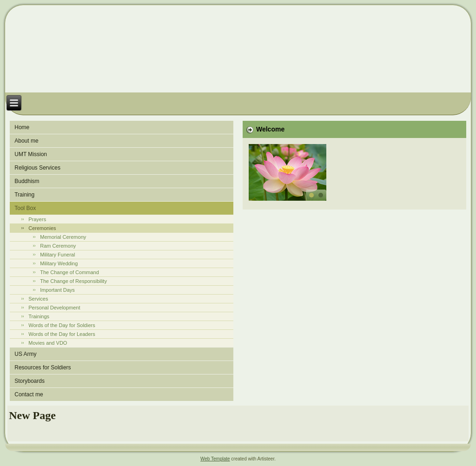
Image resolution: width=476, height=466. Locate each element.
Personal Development (54, 308)
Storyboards (30, 381)
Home (22, 127)
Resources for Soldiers (43, 368)
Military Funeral (57, 255)
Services (38, 299)
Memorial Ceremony (63, 237)
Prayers (37, 219)
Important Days (57, 290)
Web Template (215, 459)
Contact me (29, 394)
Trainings (39, 316)
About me (26, 141)
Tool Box (25, 208)
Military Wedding (59, 263)
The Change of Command (69, 272)
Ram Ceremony (58, 246)
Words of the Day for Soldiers (62, 325)
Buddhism (27, 181)
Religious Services (37, 168)
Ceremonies (42, 228)
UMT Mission (31, 154)
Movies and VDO (48, 343)
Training (24, 195)
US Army (25, 354)
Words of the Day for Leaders (62, 334)
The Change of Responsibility (73, 281)
